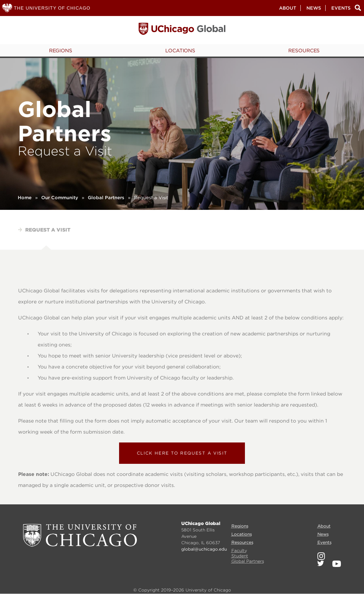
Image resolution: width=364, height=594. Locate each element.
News (314, 8)
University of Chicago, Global (182, 31)
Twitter (321, 563)
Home (25, 198)
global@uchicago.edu (204, 549)
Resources (304, 51)
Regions (61, 51)
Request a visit (48, 230)
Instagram (321, 556)
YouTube (337, 564)
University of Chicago (80, 535)
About (288, 8)
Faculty (239, 550)
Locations (180, 51)
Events (341, 8)
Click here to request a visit (182, 453)
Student (240, 556)
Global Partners (106, 198)
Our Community (60, 198)
